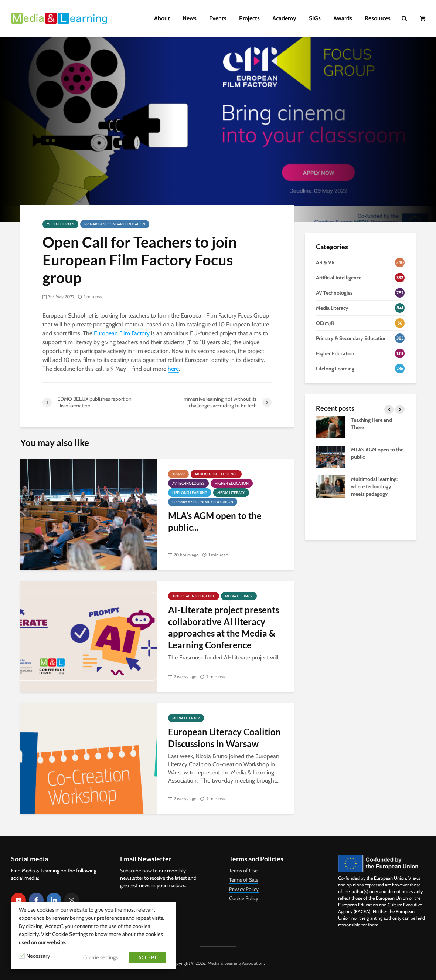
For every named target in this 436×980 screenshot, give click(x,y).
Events (218, 18)
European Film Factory (122, 333)
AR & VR (178, 474)
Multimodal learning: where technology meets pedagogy (374, 486)
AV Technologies (188, 483)
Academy (284, 18)
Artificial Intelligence (216, 474)
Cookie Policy (244, 898)
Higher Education (232, 483)
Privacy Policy (244, 889)
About (162, 18)
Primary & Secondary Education (115, 224)
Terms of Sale (244, 880)
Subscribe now (136, 871)
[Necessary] (22, 956)
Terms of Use (243, 871)
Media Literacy (60, 224)
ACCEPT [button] (147, 957)
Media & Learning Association (236, 963)
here (173, 369)
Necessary (38, 956)
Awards (343, 18)
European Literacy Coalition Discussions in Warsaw (224, 737)
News (190, 18)
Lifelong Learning (190, 493)
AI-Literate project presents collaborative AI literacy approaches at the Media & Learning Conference (224, 627)
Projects (249, 18)
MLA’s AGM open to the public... (215, 521)
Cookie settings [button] (101, 957)
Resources (378, 18)
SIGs (315, 18)
